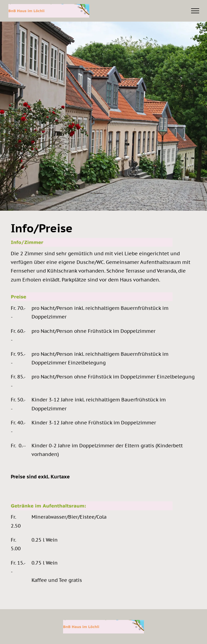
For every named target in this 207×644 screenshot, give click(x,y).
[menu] (195, 11)
